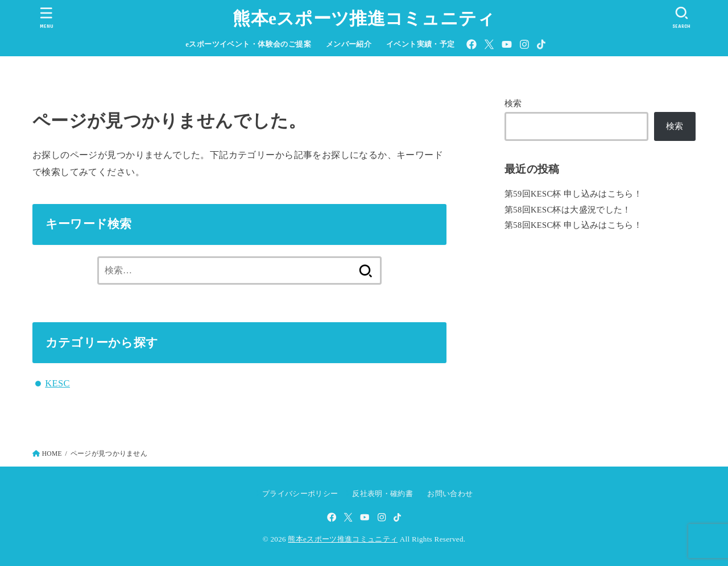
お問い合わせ (450, 494)
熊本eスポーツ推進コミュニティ (364, 18)
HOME (52, 453)
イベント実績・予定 (421, 44)
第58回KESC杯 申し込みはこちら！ (573, 225)
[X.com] (489, 44)
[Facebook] (471, 44)
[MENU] (47, 17)
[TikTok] (541, 44)
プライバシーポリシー (300, 494)
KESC (57, 383)
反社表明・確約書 (382, 494)
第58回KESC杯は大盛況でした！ (568, 210)
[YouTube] (507, 44)
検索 (513, 103)
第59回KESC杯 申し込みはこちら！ (573, 194)
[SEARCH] (681, 17)
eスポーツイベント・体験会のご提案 (248, 44)
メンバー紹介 (349, 44)
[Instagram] (524, 44)
